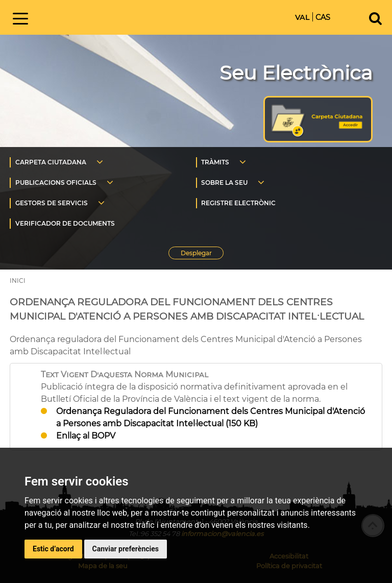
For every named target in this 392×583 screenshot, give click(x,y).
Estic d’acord (53, 549)
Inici (119, 17)
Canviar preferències (126, 549)
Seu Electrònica (296, 73)
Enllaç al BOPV (86, 436)
